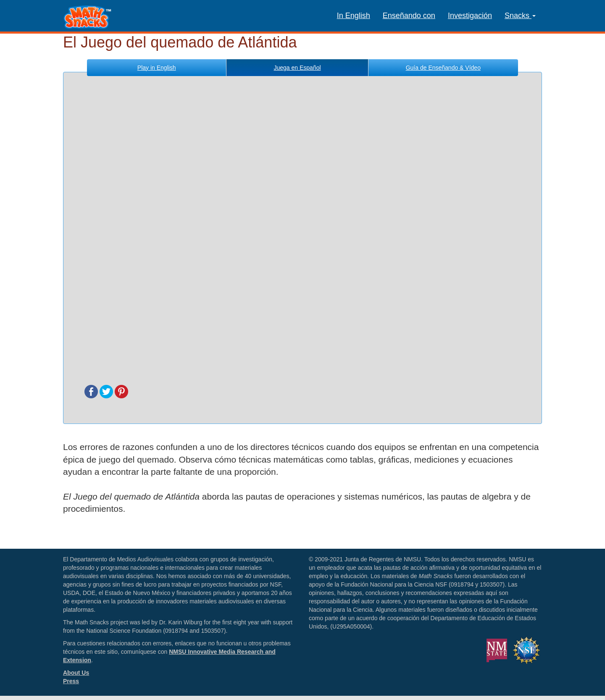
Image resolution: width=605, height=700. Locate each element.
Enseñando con (409, 16)
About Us (76, 673)
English (157, 68)
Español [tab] (297, 68)
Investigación (470, 16)
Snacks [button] (520, 16)
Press (71, 681)
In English (354, 16)
